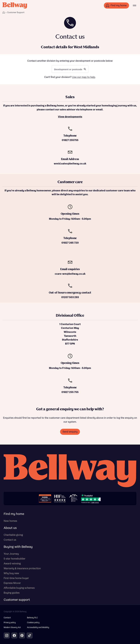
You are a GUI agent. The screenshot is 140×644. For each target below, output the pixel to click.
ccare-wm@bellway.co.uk (70, 274)
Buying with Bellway (18, 547)
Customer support (17, 600)
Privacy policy (10, 623)
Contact (7, 618)
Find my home (14, 514)
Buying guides (12, 593)
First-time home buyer (16, 578)
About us (10, 528)
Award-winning (12, 564)
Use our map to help (84, 77)
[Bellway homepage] (70, 471)
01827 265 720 (70, 243)
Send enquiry (70, 432)
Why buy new (11, 573)
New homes (10, 521)
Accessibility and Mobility (38, 627)
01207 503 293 (70, 297)
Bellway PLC (32, 618)
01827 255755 (70, 140)
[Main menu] (135, 5)
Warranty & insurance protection (22, 568)
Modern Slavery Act (12, 627)
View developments (70, 117)
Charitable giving (13, 535)
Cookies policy (33, 623)
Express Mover (12, 583)
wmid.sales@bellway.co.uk (70, 164)
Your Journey (11, 554)
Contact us (10, 540)
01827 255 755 (70, 392)
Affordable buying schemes (19, 588)
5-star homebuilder (14, 559)
